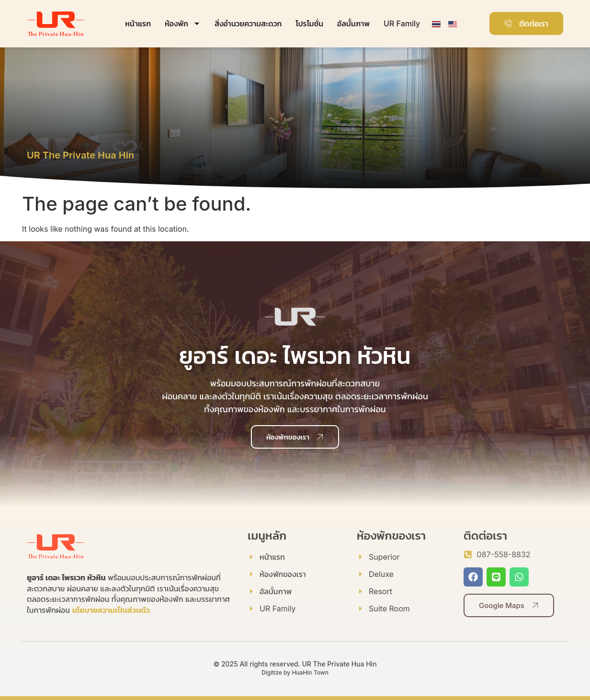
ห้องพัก (183, 23)
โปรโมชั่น (309, 23)
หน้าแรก (138, 23)
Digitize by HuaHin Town (295, 672)
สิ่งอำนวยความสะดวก (248, 23)
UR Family (402, 23)
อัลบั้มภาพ (353, 23)
